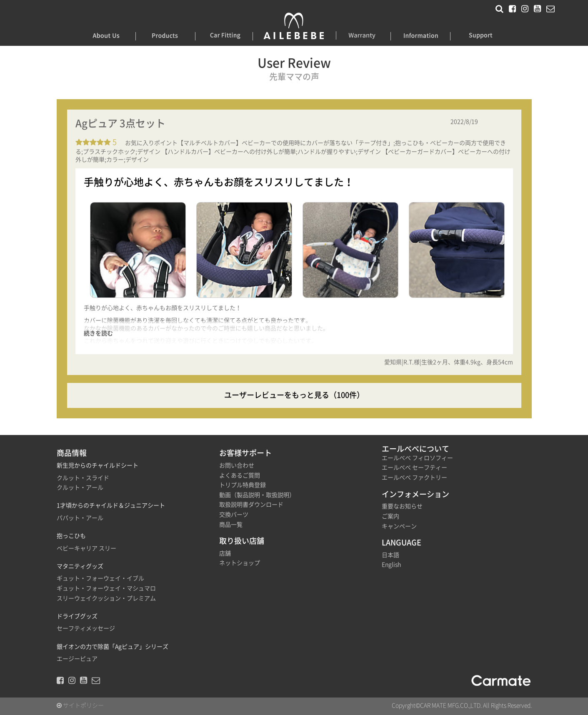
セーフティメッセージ (86, 628)
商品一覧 (231, 525)
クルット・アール (80, 487)
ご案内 (390, 516)
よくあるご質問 (240, 475)
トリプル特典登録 (243, 485)
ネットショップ (240, 563)
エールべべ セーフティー (414, 467)
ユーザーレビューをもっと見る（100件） (294, 395)
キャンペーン (399, 526)
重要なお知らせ (402, 506)
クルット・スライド (83, 478)
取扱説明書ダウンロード (251, 505)
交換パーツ (234, 515)
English (391, 565)
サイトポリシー (80, 705)
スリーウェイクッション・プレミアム (106, 598)
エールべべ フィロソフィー (417, 458)
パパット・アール (80, 518)
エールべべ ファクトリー (414, 477)
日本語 (390, 555)
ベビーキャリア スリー (86, 548)
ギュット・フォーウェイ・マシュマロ (106, 588)
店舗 (225, 553)
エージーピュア (77, 659)
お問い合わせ (237, 465)
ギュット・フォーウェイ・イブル (100, 578)
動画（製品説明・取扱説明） (257, 495)
